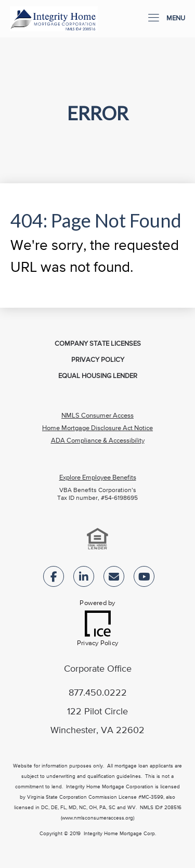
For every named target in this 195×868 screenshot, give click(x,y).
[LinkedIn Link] (84, 579)
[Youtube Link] (144, 579)
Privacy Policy (98, 360)
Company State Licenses (98, 344)
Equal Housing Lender (98, 376)
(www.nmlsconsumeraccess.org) (97, 818)
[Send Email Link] (114, 579)
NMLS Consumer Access (97, 416)
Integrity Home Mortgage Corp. (120, 834)
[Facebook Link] (54, 579)
